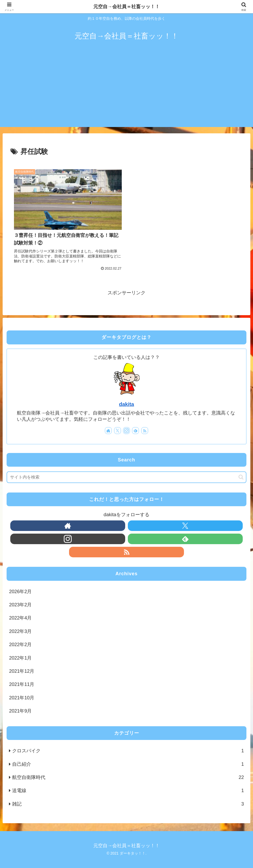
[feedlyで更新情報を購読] (135, 431)
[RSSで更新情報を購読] (145, 431)
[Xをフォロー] (118, 431)
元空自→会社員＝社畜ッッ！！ (126, 7)
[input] (126, 477)
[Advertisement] (126, 90)
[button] (241, 477)
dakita (126, 404)
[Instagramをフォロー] (126, 431)
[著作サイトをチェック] (108, 431)
